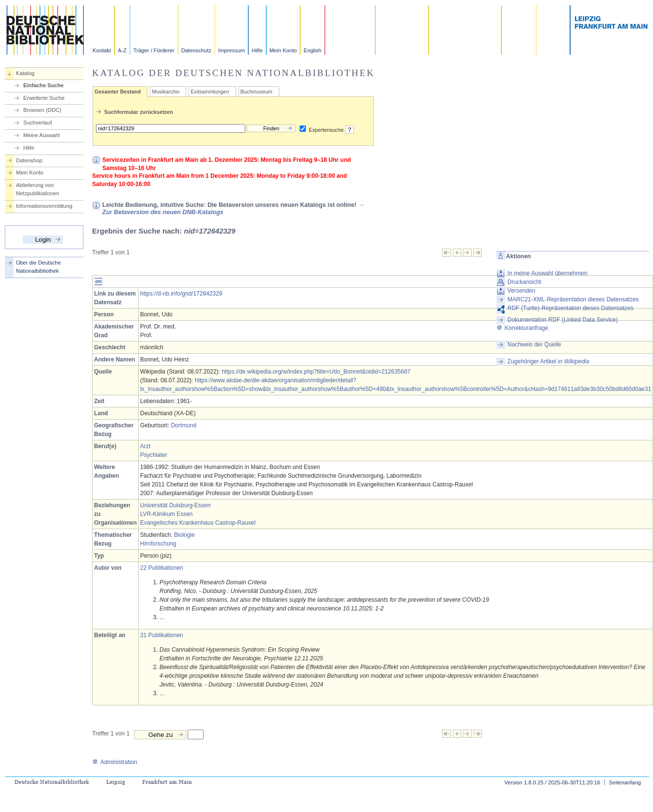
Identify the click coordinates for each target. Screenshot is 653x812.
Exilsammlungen (210, 92)
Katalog (25, 73)
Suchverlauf (38, 123)
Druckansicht (524, 282)
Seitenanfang (625, 782)
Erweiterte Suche (44, 98)
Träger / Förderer (154, 50)
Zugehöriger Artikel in (549, 361)
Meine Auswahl (41, 135)
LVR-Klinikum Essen (166, 514)
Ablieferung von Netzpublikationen (38, 189)
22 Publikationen (162, 568)
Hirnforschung (158, 544)
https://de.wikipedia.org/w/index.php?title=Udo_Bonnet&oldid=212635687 (316, 372)
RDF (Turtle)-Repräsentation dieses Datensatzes (571, 308)
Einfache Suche (43, 85)
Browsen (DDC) (42, 110)
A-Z (122, 50)
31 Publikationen (162, 635)
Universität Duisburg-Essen (175, 505)
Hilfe (257, 50)
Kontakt (102, 50)
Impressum (231, 50)
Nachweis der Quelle (534, 344)
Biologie (184, 535)
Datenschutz (196, 50)
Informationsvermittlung (44, 206)
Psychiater (154, 455)
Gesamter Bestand (118, 92)
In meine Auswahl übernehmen (548, 273)
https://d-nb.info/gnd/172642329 (181, 294)
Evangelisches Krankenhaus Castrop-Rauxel (198, 523)
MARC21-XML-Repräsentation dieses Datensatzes (573, 299)
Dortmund (183, 425)
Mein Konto (283, 50)
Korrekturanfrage (522, 328)
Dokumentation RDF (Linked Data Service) (563, 320)
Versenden (521, 291)
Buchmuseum (256, 92)
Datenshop (29, 160)
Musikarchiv (166, 92)
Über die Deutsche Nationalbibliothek (39, 267)
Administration (115, 762)
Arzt (145, 446)
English (312, 50)
